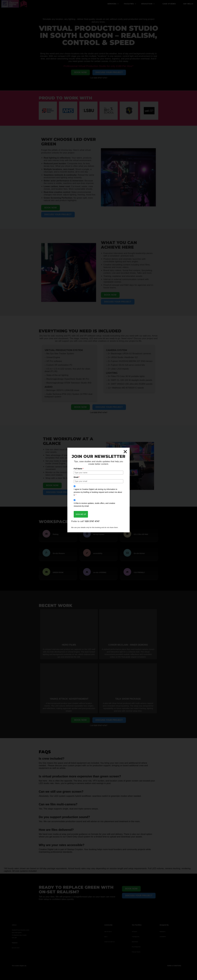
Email (77, 477)
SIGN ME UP (81, 514)
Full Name (79, 469)
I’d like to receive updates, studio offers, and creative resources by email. (94, 505)
